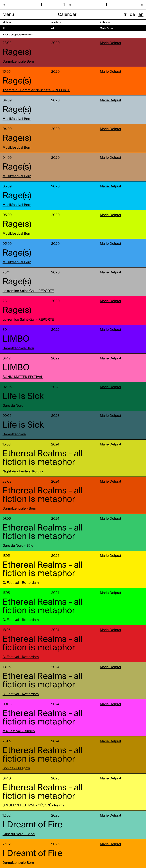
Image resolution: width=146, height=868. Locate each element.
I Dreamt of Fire (33, 825)
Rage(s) (17, 52)
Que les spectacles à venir (19, 35)
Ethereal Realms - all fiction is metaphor (43, 458)
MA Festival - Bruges (19, 731)
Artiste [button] (104, 22)
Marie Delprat (111, 43)
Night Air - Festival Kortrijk (23, 472)
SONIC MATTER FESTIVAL (23, 377)
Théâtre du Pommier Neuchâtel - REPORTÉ (36, 90)
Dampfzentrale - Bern (19, 509)
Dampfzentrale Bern (18, 62)
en (141, 15)
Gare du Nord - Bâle (18, 546)
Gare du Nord (13, 406)
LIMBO (16, 339)
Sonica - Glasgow (16, 768)
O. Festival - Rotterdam (21, 583)
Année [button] (55, 22)
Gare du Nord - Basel (19, 834)
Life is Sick (23, 397)
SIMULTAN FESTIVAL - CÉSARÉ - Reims (33, 806)
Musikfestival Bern (17, 119)
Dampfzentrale (14, 435)
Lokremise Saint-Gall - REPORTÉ (28, 291)
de (132, 15)
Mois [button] (5, 22)
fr (125, 15)
